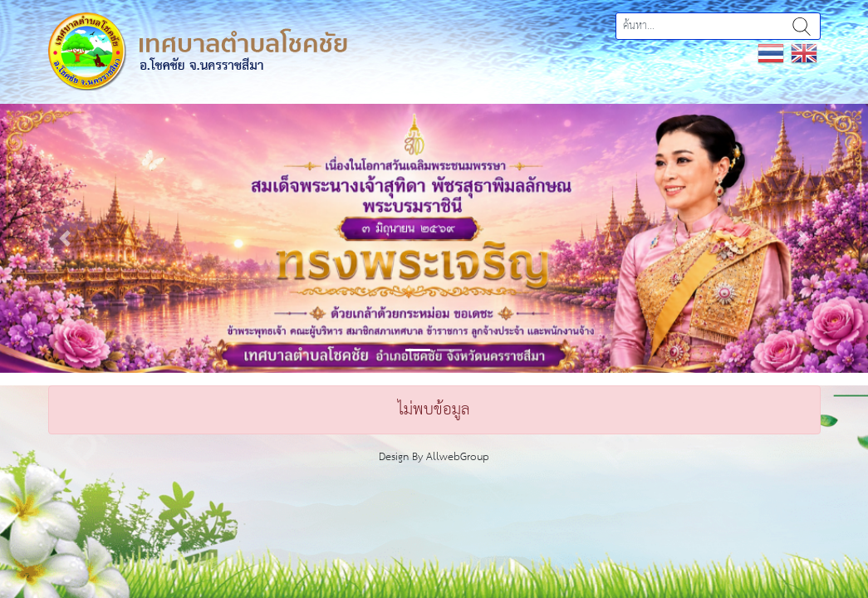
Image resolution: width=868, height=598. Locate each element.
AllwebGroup (458, 457)
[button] (65, 238)
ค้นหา (802, 26)
